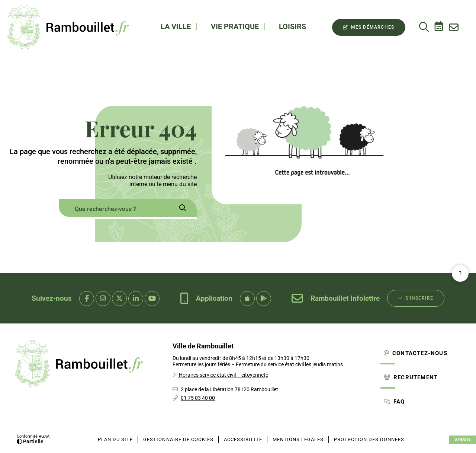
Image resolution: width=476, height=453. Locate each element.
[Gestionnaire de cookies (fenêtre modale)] (178, 440)
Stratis (463, 439)
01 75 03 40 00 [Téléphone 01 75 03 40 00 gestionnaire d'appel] (198, 398)
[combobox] (113, 209)
